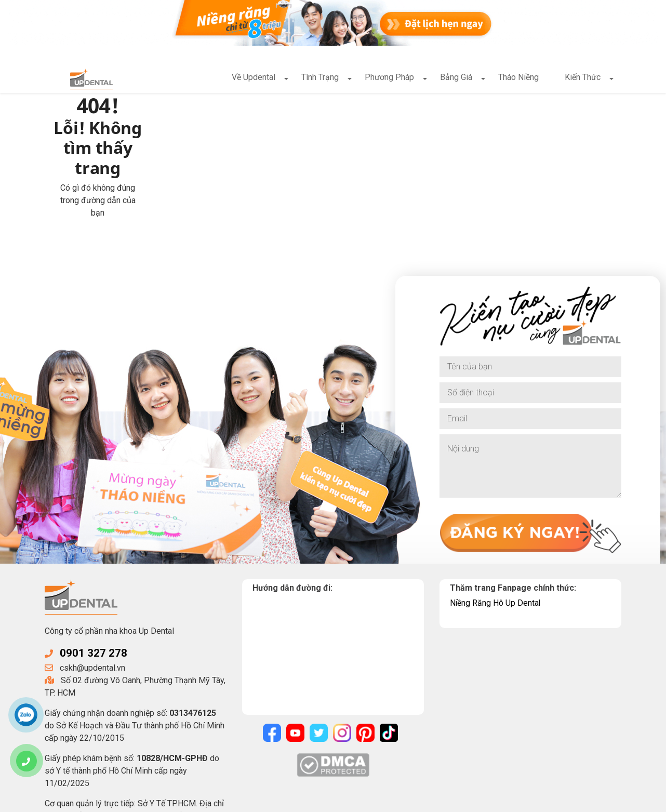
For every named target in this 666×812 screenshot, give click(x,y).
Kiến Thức (583, 78)
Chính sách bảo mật (278, 800)
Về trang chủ (210, 178)
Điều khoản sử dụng (356, 800)
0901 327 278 (94, 592)
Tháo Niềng (518, 78)
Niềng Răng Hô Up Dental (496, 542)
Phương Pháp (389, 78)
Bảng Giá (456, 78)
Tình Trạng (320, 78)
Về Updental (254, 78)
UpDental (129, 800)
